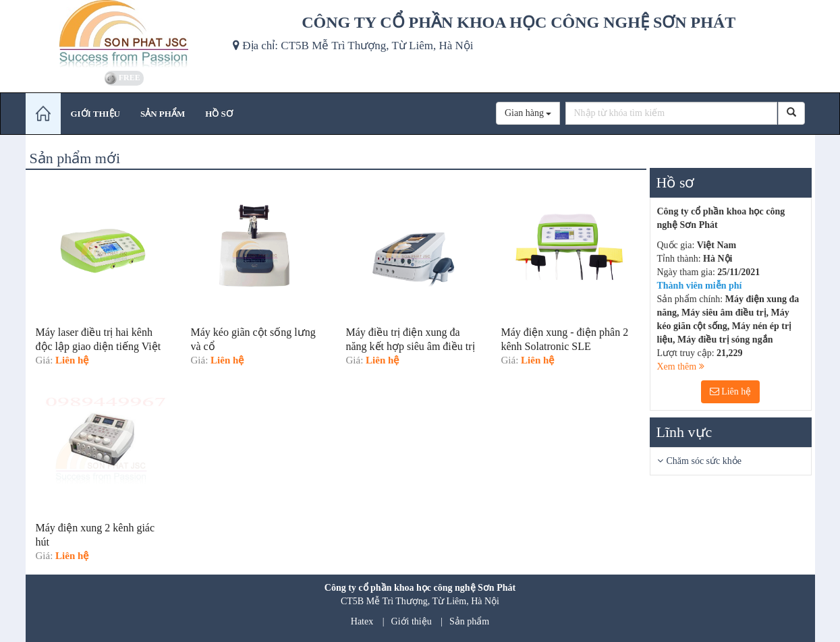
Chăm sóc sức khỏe (704, 461)
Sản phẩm (469, 621)
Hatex (362, 621)
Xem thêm (681, 367)
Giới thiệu (412, 621)
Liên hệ (731, 391)
